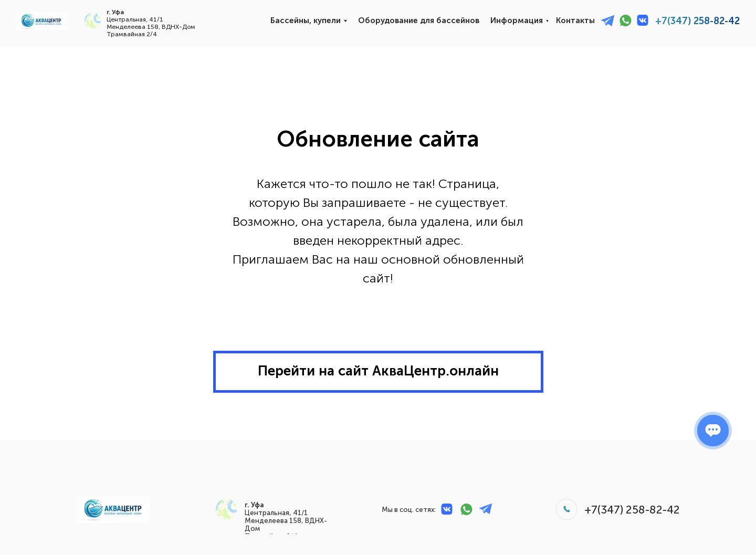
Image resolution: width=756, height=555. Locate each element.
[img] (41, 21)
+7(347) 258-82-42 (697, 21)
